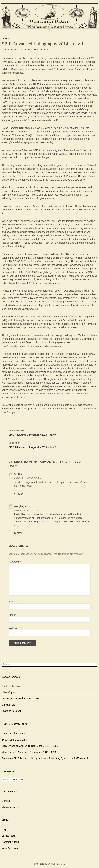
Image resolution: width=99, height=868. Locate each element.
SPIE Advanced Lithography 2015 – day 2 (50, 445)
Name (13, 602)
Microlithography (11, 807)
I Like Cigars (8, 692)
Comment (15, 562)
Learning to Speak (12, 711)
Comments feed (10, 842)
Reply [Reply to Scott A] (20, 494)
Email (12, 615)
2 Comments (43, 50)
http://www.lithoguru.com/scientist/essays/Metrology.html (32, 346)
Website (13, 628)
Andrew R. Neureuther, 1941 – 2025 (21, 698)
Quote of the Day (11, 686)
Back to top (61, 864)
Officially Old (8, 705)
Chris (29, 50)
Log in (5, 830)
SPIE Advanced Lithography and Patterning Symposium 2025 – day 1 (51, 758)
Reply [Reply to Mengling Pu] (20, 533)
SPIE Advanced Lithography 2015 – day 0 (50, 432)
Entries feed (8, 836)
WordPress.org (10, 848)
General (7, 39)
